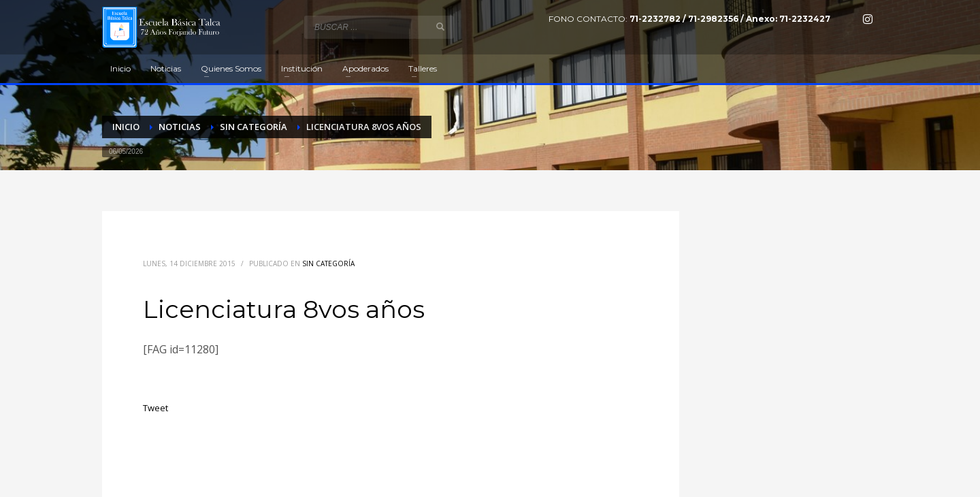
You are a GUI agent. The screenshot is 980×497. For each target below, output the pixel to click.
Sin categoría (328, 263)
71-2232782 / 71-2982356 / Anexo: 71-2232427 (730, 19)
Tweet (156, 408)
